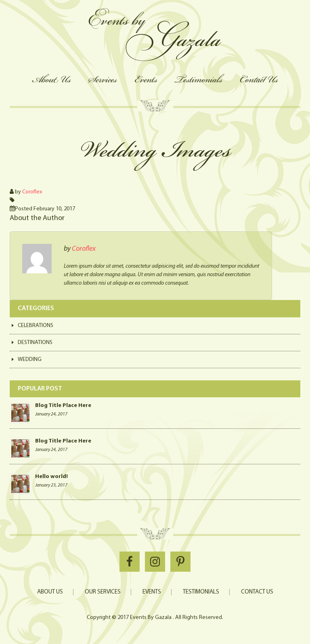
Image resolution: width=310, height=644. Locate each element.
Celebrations (36, 326)
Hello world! (51, 477)
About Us (51, 79)
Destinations (35, 343)
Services (103, 79)
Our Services (103, 592)
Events (146, 79)
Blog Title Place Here (63, 406)
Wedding (30, 360)
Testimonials (199, 79)
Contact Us (259, 79)
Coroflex (32, 192)
